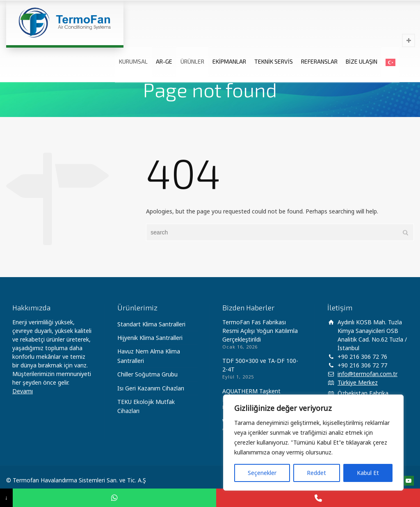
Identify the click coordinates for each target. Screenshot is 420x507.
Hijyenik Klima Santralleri (150, 338)
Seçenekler (262, 473)
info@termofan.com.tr (367, 374)
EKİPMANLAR (229, 61)
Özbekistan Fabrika (363, 393)
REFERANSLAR (319, 61)
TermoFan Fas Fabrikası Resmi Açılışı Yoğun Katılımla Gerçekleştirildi (260, 331)
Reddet (316, 473)
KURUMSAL (133, 61)
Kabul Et (368, 473)
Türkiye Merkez (358, 382)
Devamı (23, 391)
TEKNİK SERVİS (274, 61)
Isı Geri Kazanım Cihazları (151, 388)
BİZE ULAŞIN (362, 61)
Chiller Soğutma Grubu (147, 374)
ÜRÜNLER (192, 61)
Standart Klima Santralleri (151, 324)
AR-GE (164, 61)
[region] (313, 443)
